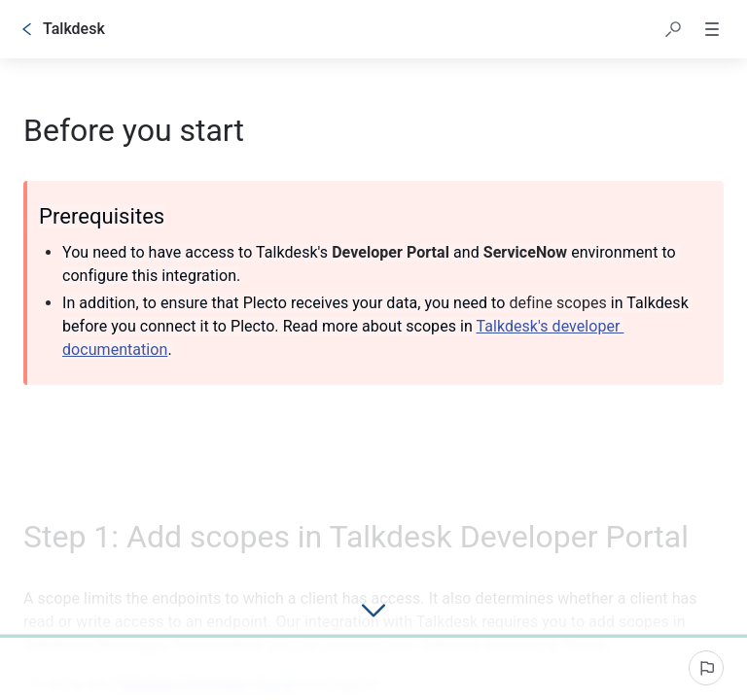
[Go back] (27, 29)
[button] (673, 29)
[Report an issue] (706, 668)
